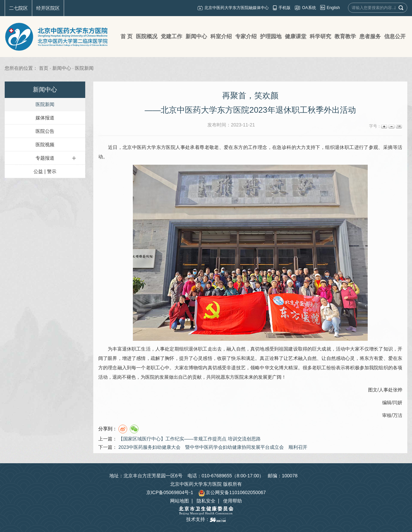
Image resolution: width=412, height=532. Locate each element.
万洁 (398, 415)
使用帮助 (233, 501)
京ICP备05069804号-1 (170, 492)
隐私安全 (206, 501)
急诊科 (284, 147)
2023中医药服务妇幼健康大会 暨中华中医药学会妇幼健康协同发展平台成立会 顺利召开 (213, 447)
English (333, 8)
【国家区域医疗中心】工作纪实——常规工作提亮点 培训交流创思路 (190, 439)
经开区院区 (48, 8)
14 (398, 126)
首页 (44, 68)
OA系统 (309, 8)
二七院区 (18, 8)
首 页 (126, 36)
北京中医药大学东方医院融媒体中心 (237, 8)
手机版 (285, 8)
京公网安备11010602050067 (232, 492)
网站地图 (179, 501)
